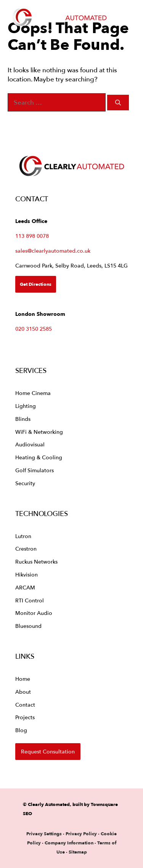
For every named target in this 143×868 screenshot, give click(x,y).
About (23, 692)
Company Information (69, 843)
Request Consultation (48, 751)
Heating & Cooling (39, 457)
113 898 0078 (32, 236)
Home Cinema (33, 393)
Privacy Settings (44, 834)
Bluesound (28, 626)
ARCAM (25, 587)
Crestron (26, 549)
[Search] (118, 103)
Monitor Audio (34, 613)
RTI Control (30, 600)
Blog (21, 730)
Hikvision (27, 574)
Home (23, 679)
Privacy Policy (82, 834)
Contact (25, 705)
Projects (25, 717)
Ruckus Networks (36, 561)
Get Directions (36, 284)
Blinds (23, 419)
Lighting (26, 406)
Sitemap (78, 852)
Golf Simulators (35, 470)
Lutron (23, 536)
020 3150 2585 (34, 329)
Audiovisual (30, 444)
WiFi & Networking (39, 432)
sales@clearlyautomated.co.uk (53, 251)
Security (25, 483)
